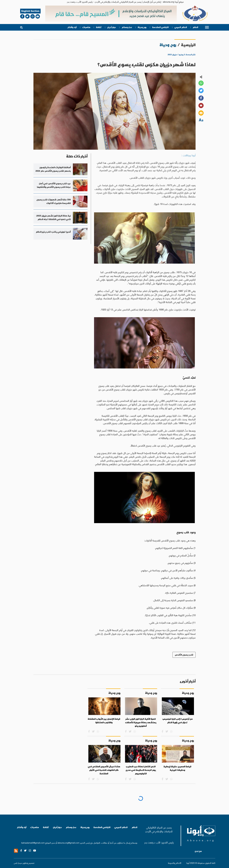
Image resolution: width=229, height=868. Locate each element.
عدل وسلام (127, 27)
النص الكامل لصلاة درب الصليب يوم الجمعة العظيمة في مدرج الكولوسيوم (141, 770)
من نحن (198, 851)
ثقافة (99, 27)
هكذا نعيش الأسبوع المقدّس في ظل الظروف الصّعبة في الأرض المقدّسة (104, 770)
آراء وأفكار (72, 27)
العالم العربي (181, 27)
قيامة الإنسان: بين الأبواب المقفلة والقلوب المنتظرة (104, 721)
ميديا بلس (18, 863)
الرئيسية (188, 45)
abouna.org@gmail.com (68, 843)
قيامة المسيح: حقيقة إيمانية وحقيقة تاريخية (177, 768)
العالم (195, 27)
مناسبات (86, 27)
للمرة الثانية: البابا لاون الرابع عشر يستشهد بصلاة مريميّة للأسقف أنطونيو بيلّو (141, 722)
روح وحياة (142, 27)
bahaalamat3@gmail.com (33, 843)
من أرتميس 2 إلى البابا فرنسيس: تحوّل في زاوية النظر (177, 721)
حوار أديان (112, 27)
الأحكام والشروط (175, 863)
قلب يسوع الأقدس (184, 655)
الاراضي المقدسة (160, 27)
